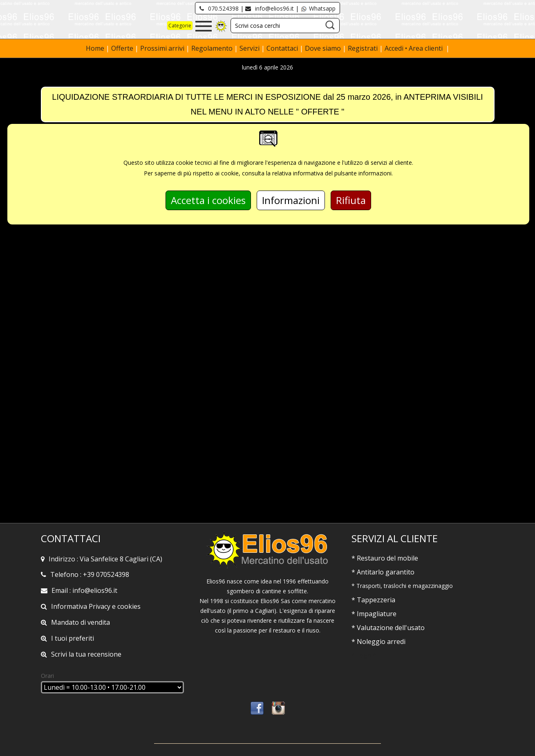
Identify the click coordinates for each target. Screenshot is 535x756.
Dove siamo (323, 48)
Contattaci (283, 48)
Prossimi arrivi (162, 48)
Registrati (363, 48)
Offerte (123, 48)
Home (96, 48)
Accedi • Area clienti (414, 48)
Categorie (180, 26)
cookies (129, 606)
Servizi (250, 48)
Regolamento (213, 48)
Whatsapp (318, 8)
